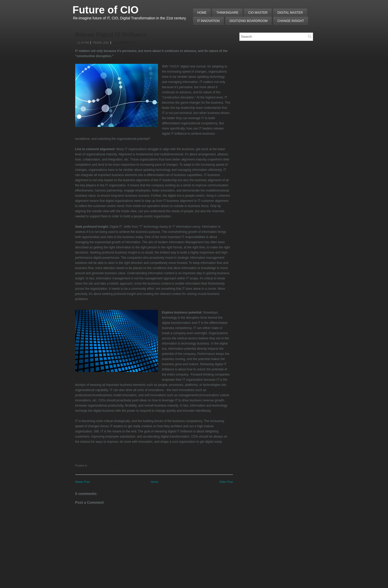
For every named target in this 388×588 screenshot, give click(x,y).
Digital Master (290, 13)
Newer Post (83, 482)
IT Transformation (118, 465)
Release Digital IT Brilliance (111, 34)
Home (202, 13)
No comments (124, 43)
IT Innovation (208, 21)
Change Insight (291, 21)
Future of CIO (106, 10)
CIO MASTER (258, 13)
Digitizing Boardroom (249, 21)
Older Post (226, 482)
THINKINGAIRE (227, 13)
